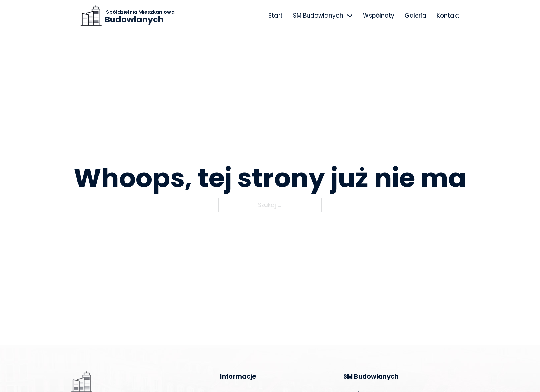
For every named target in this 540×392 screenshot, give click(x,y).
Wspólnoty (379, 16)
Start (276, 16)
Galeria (416, 16)
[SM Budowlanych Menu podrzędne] (350, 16)
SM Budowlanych (318, 16)
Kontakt (448, 16)
